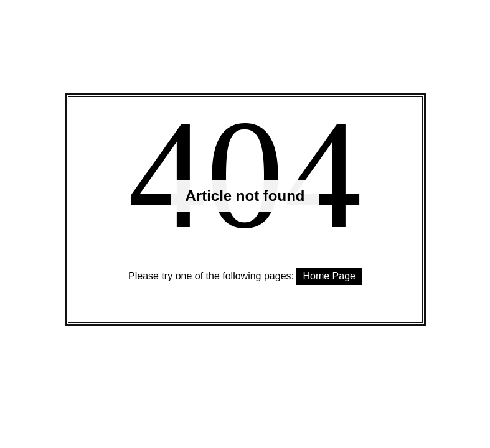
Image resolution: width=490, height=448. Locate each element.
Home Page (329, 276)
